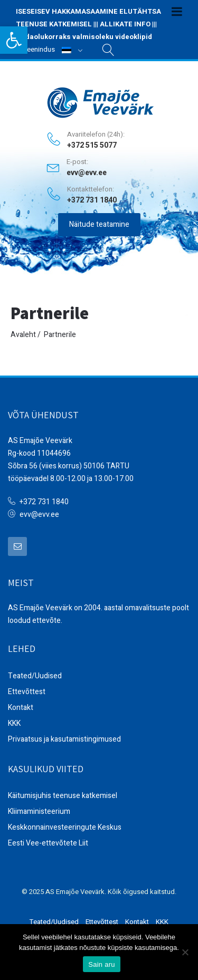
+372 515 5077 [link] (92, 146)
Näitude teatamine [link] (99, 224)
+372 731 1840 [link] (44, 502)
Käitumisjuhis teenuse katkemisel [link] (63, 796)
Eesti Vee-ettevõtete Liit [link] (48, 843)
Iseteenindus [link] (35, 49)
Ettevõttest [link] (27, 692)
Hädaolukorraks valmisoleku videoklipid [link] (84, 37)
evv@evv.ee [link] (87, 173)
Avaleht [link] (23, 335)
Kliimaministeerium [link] (39, 811)
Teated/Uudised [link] (35, 676)
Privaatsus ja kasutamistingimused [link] (64, 739)
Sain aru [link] (101, 964)
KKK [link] (14, 723)
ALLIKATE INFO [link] (125, 24)
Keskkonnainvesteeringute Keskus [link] (65, 827)
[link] (14, 40)
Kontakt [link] (21, 708)
